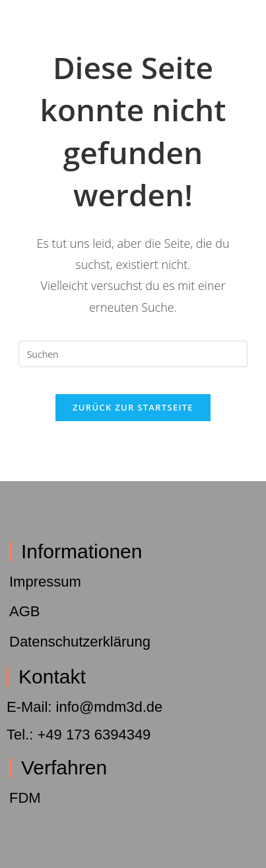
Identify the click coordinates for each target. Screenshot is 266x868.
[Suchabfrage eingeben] (133, 354)
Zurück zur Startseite (133, 407)
